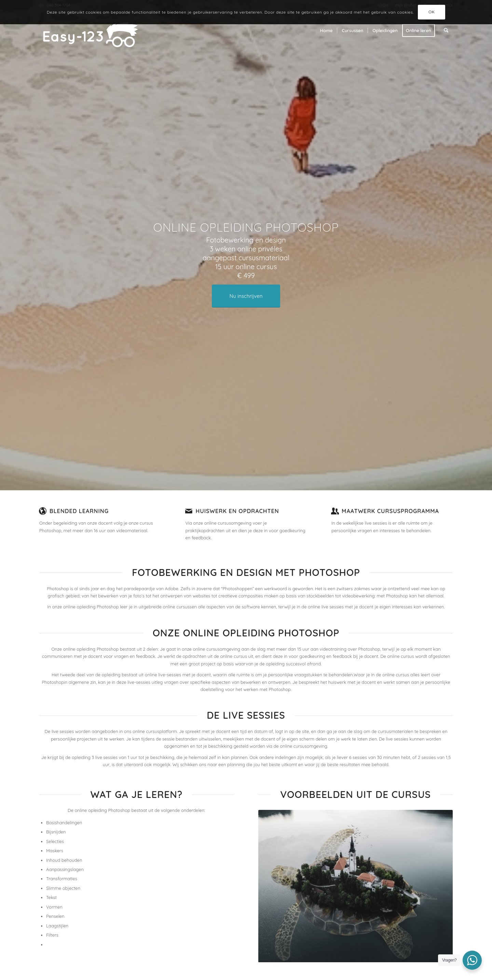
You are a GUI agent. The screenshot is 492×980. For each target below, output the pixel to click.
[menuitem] (326, 30)
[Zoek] (446, 30)
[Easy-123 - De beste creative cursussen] (102, 30)
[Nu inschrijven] (246, 296)
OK (432, 12)
